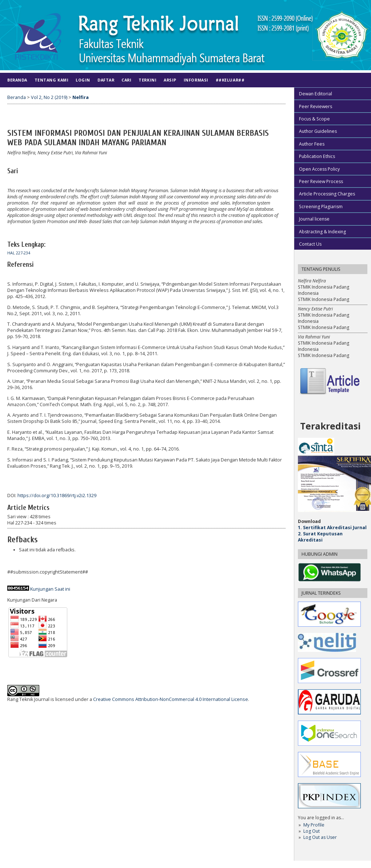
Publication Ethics (317, 156)
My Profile (314, 825)
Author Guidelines (318, 131)
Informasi (196, 80)
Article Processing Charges (327, 194)
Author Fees (312, 144)
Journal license (314, 219)
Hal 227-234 (19, 253)
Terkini (147, 80)
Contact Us (310, 244)
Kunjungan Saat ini (50, 589)
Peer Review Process (321, 181)
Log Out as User (320, 837)
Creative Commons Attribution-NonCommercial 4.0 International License (171, 699)
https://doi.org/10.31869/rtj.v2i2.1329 (57, 496)
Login (83, 80)
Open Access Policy (319, 169)
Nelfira (81, 97)
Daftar (106, 80)
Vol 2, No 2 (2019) (49, 97)
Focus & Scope (314, 119)
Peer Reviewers (316, 106)
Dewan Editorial (316, 94)
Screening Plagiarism (321, 207)
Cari (126, 80)
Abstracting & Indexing (322, 232)
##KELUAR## (230, 80)
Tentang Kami (51, 80)
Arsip (170, 80)
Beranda (17, 80)
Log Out (312, 831)
